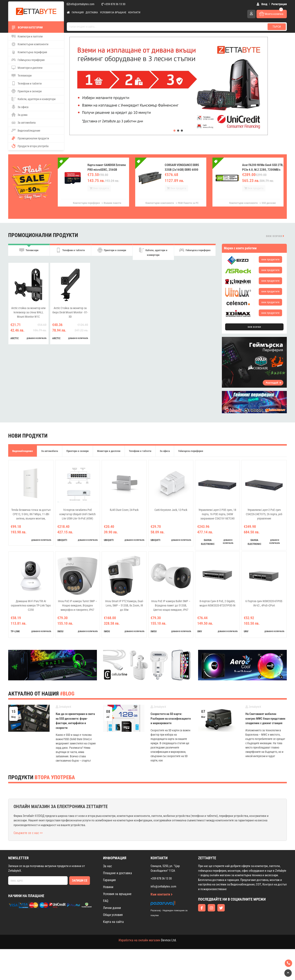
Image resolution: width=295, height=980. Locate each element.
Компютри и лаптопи (27, 36)
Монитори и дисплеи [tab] (109, 451)
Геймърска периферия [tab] (195, 252)
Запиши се (80, 881)
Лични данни (112, 908)
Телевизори (22, 76)
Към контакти (162, 894)
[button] (175, 131)
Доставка (92, 12)
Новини (108, 887)
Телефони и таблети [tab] (70, 252)
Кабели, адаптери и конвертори (33, 99)
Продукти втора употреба (30, 146)
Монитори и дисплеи (27, 68)
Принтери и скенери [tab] (112, 252)
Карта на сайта (113, 922)
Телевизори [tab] (29, 252)
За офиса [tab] (165, 451)
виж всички (275, 236)
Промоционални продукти (30, 138)
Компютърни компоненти (30, 44)
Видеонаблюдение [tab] (23, 451)
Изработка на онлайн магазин (139, 940)
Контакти (134, 12)
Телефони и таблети (27, 83)
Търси (277, 27)
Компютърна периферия (29, 52)
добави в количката (37, 343)
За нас (107, 866)
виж (270, 259)
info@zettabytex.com (81, 4)
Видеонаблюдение (26, 130)
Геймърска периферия (28, 60)
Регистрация (279, 4)
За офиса (20, 107)
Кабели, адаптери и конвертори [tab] (153, 254)
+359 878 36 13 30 (114, 4)
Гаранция (78, 12)
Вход (262, 4)
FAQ (106, 901)
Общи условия (113, 915)
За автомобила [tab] (50, 451)
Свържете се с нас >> (28, 833)
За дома (19, 115)
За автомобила (24, 123)
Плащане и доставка (117, 873)
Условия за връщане (113, 12)
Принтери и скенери (27, 91)
